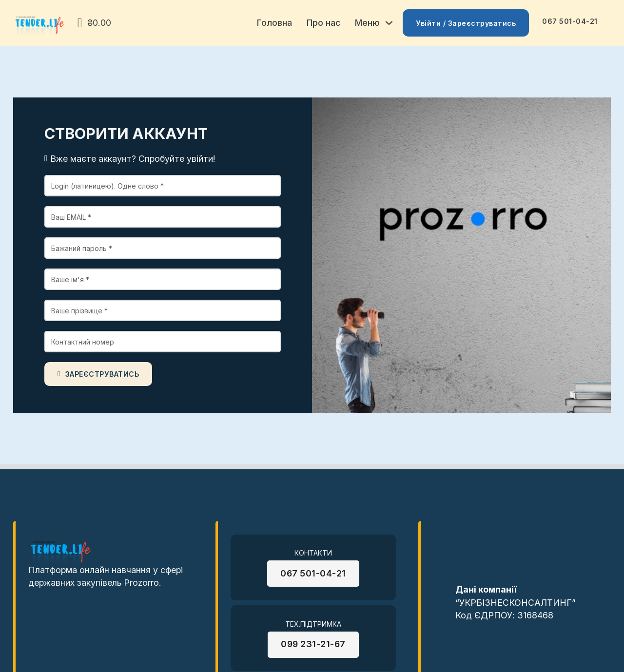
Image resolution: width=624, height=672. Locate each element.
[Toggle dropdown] (389, 23)
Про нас (323, 23)
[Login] (163, 186)
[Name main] (163, 279)
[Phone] (163, 342)
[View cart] (94, 23)
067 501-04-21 (570, 21)
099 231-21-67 (313, 644)
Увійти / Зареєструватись (466, 23)
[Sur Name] (163, 310)
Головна (274, 23)
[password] (163, 248)
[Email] (163, 217)
